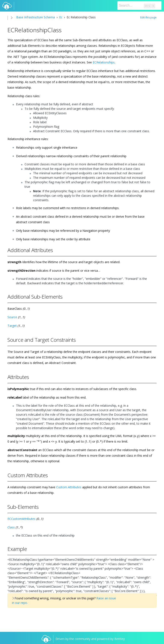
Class (11, 527)
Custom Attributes (69, 487)
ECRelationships (104, 62)
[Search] (139, 6)
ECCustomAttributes (21, 519)
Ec (61, 17)
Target (12, 326)
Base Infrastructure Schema (36, 17)
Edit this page (148, 17)
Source (12, 317)
